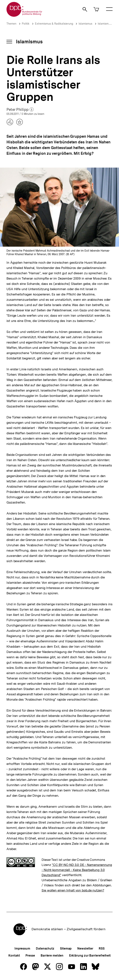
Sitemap (66, 949)
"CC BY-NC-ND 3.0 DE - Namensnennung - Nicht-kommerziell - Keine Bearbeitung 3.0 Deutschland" (77, 870)
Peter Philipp (20, 110)
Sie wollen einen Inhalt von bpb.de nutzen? (73, 890)
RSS (102, 949)
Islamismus (85, 24)
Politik (26, 24)
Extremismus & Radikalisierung (54, 24)
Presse (30, 956)
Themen (11, 24)
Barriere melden (52, 956)
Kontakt (14, 956)
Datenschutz (45, 949)
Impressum (22, 949)
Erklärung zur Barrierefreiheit (90, 956)
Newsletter (85, 949)
